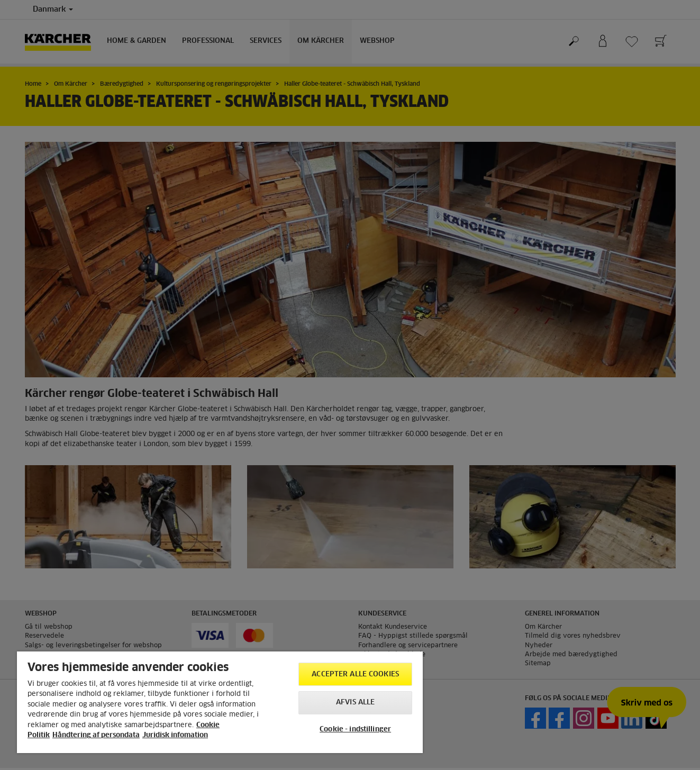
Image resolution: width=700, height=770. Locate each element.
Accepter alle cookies (355, 674)
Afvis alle (355, 703)
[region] (220, 702)
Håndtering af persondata (96, 735)
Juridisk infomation (175, 735)
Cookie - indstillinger (355, 730)
